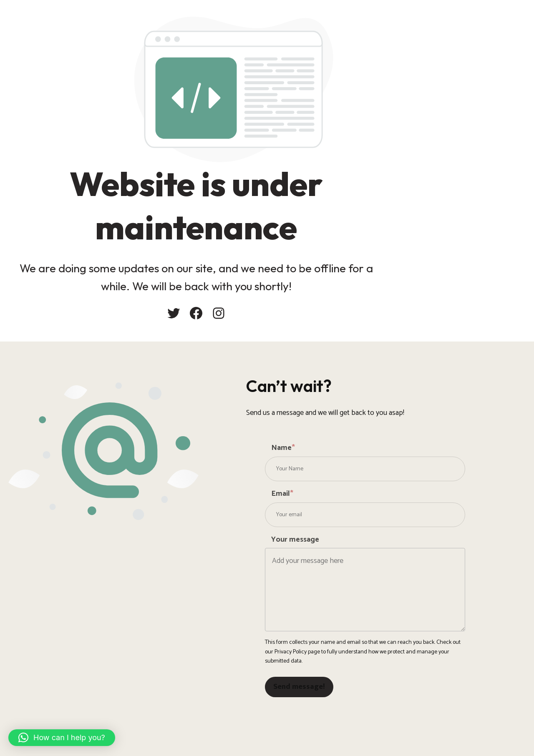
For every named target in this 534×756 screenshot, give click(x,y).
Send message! (299, 687)
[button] (62, 738)
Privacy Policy (291, 652)
